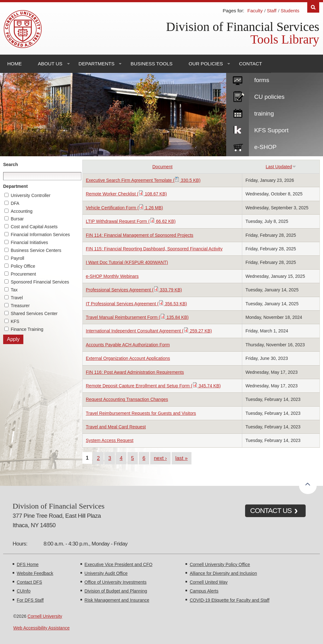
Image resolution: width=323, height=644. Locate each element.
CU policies (269, 97)
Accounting (22, 211)
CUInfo (24, 591)
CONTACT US (271, 511)
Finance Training (27, 329)
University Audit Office (106, 573)
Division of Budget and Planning (116, 591)
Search (11, 164)
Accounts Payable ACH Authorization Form (128, 345)
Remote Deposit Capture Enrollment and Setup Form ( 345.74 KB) (153, 386)
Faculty (255, 11)
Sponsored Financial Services (40, 282)
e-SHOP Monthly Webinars (112, 276)
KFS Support (271, 130)
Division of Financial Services (243, 27)
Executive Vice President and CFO (118, 564)
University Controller (31, 195)
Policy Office (23, 266)
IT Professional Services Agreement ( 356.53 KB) (136, 304)
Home (15, 64)
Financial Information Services (40, 235)
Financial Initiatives (29, 242)
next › (160, 458)
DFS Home (28, 564)
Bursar (17, 219)
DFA (15, 203)
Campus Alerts (204, 591)
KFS (15, 321)
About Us (50, 64)
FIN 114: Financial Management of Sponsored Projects (140, 235)
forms (262, 80)
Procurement (23, 274)
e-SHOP (265, 147)
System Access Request (110, 440)
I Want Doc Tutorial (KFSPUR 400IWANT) (127, 262)
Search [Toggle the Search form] (313, 7)
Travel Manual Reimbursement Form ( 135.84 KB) (137, 317)
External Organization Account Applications (128, 358)
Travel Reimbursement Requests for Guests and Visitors (141, 413)
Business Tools (152, 64)
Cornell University (45, 616)
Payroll (18, 258)
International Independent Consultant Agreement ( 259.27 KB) (149, 331)
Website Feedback (35, 573)
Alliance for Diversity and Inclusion (223, 573)
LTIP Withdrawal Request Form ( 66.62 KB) (131, 221)
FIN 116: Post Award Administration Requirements (135, 372)
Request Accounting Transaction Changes (127, 399)
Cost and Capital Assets (34, 227)
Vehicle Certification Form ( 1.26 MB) (124, 208)
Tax (14, 290)
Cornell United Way (208, 582)
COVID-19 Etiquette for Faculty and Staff (229, 600)
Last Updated (281, 167)
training (264, 113)
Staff (272, 11)
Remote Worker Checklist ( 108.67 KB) (126, 194)
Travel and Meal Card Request (116, 427)
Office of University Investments (116, 582)
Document (162, 167)
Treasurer (20, 306)
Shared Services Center (34, 313)
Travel (17, 298)
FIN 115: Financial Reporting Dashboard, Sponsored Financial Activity (154, 249)
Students (290, 11)
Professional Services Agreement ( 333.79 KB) (134, 290)
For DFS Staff (30, 600)
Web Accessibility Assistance (41, 628)
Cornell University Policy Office (220, 564)
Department (15, 186)
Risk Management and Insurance (117, 600)
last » (182, 458)
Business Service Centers (36, 250)
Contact (251, 64)
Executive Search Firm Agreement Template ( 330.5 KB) (143, 180)
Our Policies (206, 64)
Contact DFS (29, 582)
